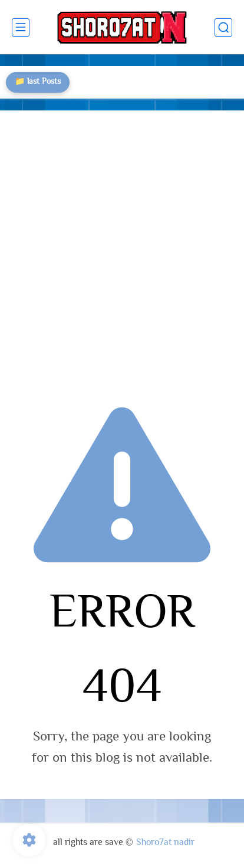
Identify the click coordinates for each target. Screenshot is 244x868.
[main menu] (21, 27)
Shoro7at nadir (165, 843)
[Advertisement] (122, 250)
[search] (223, 27)
